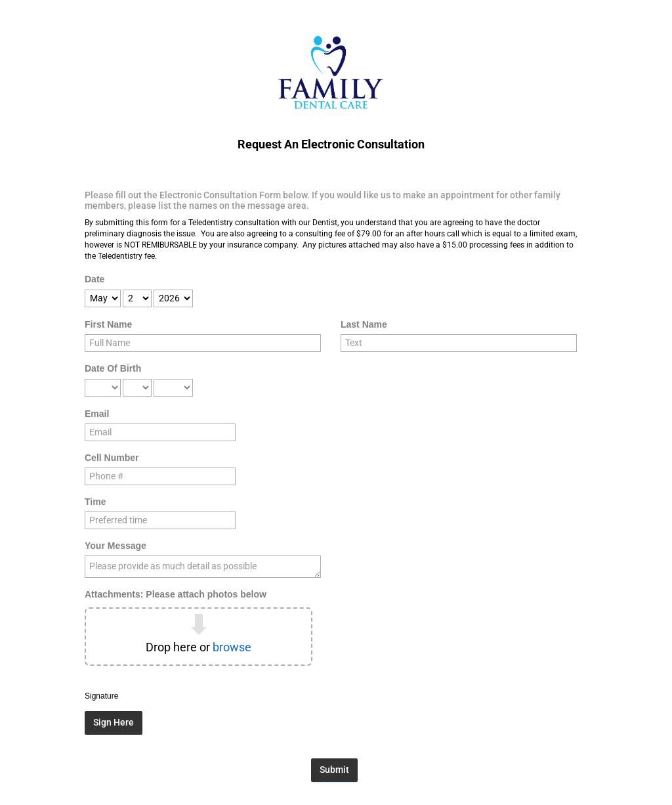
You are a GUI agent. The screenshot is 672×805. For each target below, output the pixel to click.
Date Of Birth (113, 368)
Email (97, 414)
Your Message (115, 546)
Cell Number (112, 458)
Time (95, 502)
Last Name (364, 324)
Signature (101, 696)
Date (94, 279)
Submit (334, 770)
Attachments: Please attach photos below (176, 594)
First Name (108, 324)
